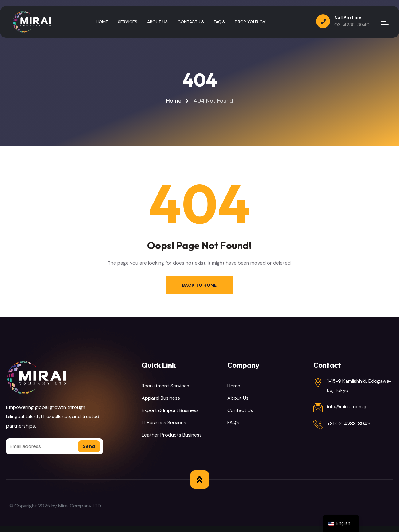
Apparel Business (161, 398)
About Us (238, 398)
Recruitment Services (165, 386)
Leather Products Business (172, 435)
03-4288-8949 (352, 25)
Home (234, 386)
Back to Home (199, 285)
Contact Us (240, 410)
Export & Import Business (170, 410)
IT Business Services (164, 423)
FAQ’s (233, 423)
